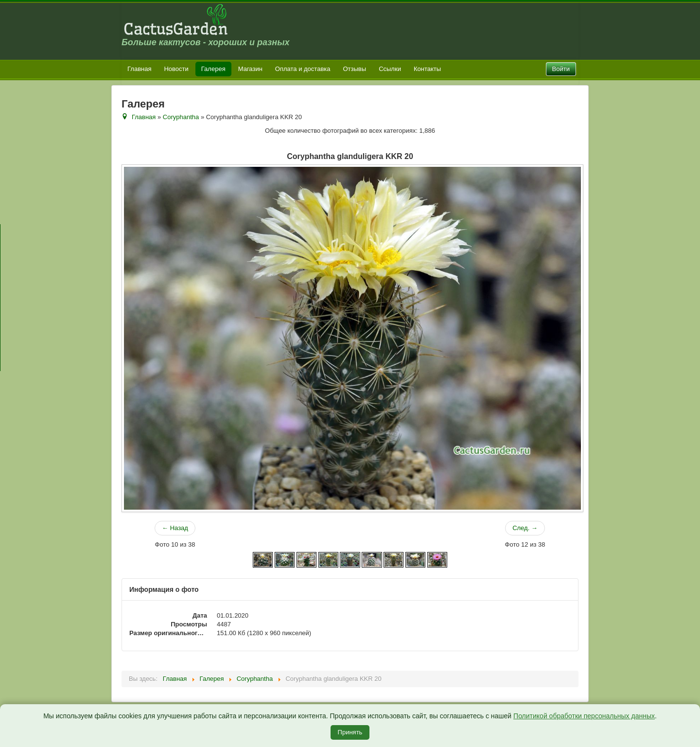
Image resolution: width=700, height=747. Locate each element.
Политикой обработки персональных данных (584, 716)
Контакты (427, 69)
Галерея (213, 69)
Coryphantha (181, 117)
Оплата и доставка (303, 69)
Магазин (250, 69)
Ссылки (390, 69)
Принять (350, 732)
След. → (525, 528)
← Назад (175, 528)
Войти (561, 69)
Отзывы (355, 69)
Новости (176, 69)
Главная (139, 69)
